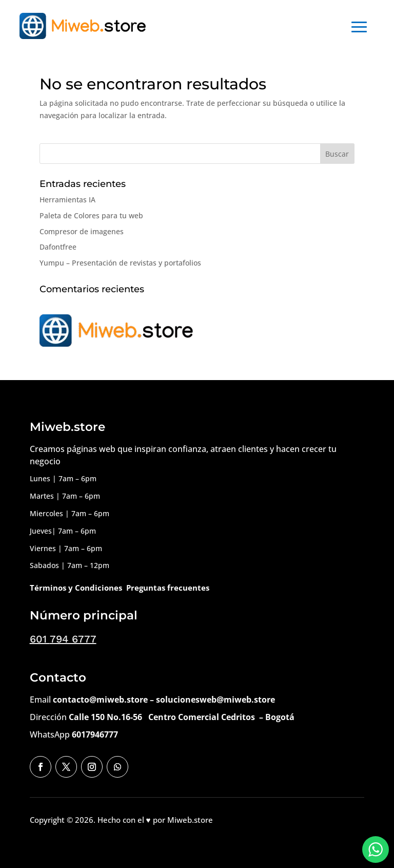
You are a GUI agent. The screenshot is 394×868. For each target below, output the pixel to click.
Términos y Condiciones (76, 588)
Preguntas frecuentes (168, 588)
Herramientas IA (67, 200)
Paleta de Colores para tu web (91, 215)
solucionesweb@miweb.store (215, 700)
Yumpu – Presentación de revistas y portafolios (120, 263)
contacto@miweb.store (100, 700)
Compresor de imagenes (82, 231)
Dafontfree (58, 247)
